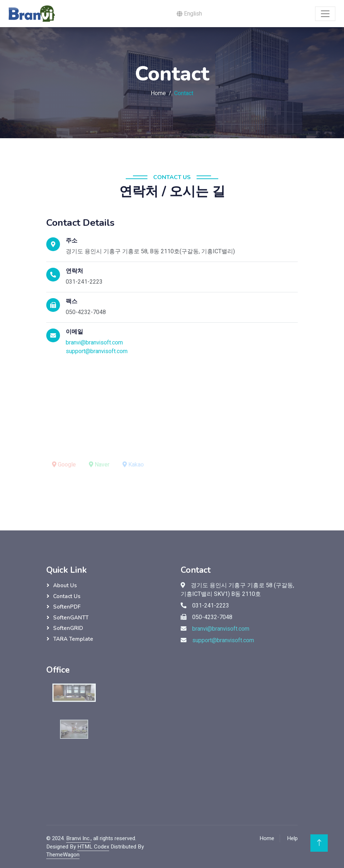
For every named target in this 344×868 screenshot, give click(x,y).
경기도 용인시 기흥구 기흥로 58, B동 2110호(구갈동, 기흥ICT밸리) (150, 251)
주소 (72, 241)
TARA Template (73, 639)
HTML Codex (93, 847)
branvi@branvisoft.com (94, 343)
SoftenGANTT (71, 618)
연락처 (74, 271)
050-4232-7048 (86, 312)
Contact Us (67, 596)
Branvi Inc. (78, 838)
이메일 (74, 332)
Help (292, 838)
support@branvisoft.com (97, 351)
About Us (65, 585)
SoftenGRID (68, 628)
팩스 (72, 302)
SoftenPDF (67, 607)
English (189, 14)
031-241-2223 (84, 282)
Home (158, 93)
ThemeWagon (63, 855)
